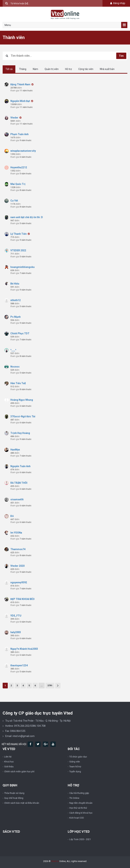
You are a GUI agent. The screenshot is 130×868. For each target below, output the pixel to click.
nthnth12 (16, 300)
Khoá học (9, 762)
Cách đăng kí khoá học (81, 813)
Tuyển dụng (75, 771)
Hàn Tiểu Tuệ (18, 383)
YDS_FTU (16, 616)
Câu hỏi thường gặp (79, 793)
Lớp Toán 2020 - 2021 (80, 839)
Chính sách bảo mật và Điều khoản (22, 803)
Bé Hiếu (15, 284)
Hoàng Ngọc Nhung (22, 400)
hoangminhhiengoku (22, 267)
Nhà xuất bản (107, 69)
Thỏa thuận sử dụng (14, 793)
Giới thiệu (9, 767)
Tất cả (9, 69)
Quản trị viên (52, 69)
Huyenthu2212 (19, 167)
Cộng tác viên (86, 69)
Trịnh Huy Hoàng (20, 433)
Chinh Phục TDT (20, 333)
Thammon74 (18, 549)
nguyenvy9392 (19, 582)
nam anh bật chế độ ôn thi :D (27, 217)
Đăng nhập (117, 3)
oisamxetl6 (17, 499)
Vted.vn (55, 861)
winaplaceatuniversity (23, 151)
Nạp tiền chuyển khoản (81, 803)
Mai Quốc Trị (18, 184)
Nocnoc (15, 367)
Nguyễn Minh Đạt (20, 101)
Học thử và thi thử (78, 808)
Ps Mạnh (16, 317)
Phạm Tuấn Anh (19, 134)
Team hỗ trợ (75, 767)
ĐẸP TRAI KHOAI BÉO (22, 599)
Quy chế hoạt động (14, 798)
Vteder (14, 118)
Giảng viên (75, 762)
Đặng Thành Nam (20, 84)
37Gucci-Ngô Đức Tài (23, 416)
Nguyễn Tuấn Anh (21, 466)
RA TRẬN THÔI (19, 483)
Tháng (23, 69)
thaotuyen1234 (19, 665)
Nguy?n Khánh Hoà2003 (24, 649)
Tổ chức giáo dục (78, 757)
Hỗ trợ (68, 69)
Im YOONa (16, 533)
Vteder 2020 (18, 566)
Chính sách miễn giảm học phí (19, 771)
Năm (35, 69)
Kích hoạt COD (77, 818)
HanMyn (15, 450)
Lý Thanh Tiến (19, 234)
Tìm (121, 56)
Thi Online (74, 798)
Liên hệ (8, 757)
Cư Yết (14, 201)
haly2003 (16, 632)
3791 (50, 685)
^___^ (13, 350)
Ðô (12, 516)
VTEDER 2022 (19, 250)
